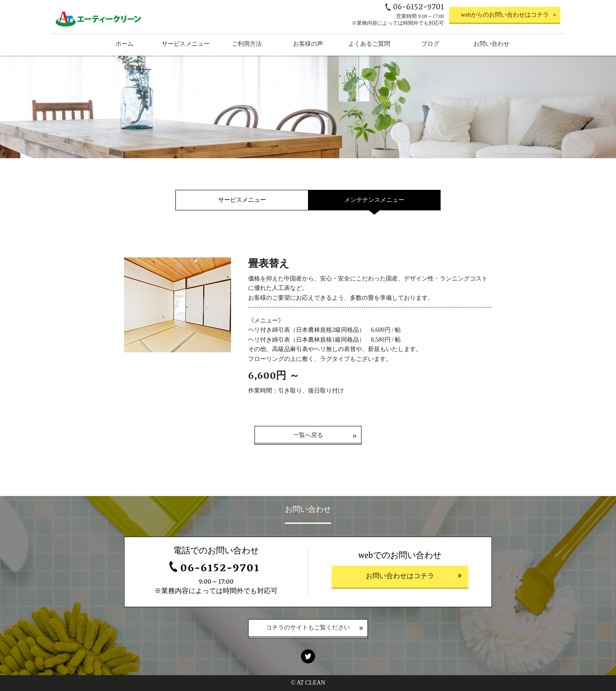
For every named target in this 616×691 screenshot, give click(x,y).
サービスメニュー (242, 200)
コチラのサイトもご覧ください (308, 628)
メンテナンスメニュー (374, 200)
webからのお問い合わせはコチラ (505, 15)
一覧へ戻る (308, 435)
